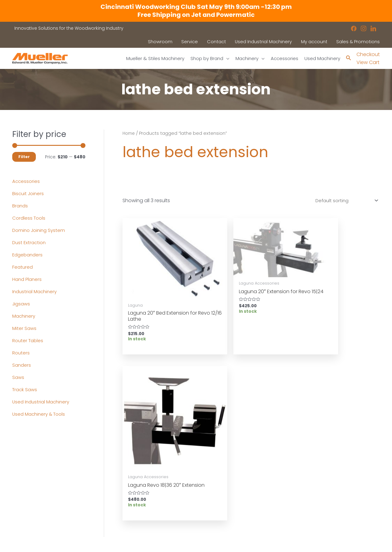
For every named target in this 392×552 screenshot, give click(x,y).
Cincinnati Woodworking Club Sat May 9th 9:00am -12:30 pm (196, 7)
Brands (21, 206)
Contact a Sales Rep (130, 499)
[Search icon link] (348, 59)
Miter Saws (25, 329)
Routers (21, 353)
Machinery (25, 316)
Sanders (22, 365)
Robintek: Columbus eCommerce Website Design (334, 542)
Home (129, 134)
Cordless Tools (30, 218)
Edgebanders (28, 255)
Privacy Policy (217, 499)
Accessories (26, 181)
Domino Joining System (40, 231)
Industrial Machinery (36, 292)
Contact (21, 507)
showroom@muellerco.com (339, 510)
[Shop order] (343, 202)
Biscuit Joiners (29, 194)
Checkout (368, 54)
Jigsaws (22, 304)
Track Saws (26, 390)
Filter (24, 157)
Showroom (24, 499)
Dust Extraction (30, 243)
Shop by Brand (28, 491)
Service (115, 491)
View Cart (368, 63)
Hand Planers (28, 280)
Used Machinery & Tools (41, 414)
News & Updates (220, 491)
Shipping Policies (220, 515)
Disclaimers (215, 507)
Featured (23, 267)
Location (212, 483)
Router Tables (29, 341)
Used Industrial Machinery (43, 402)
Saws (19, 378)
